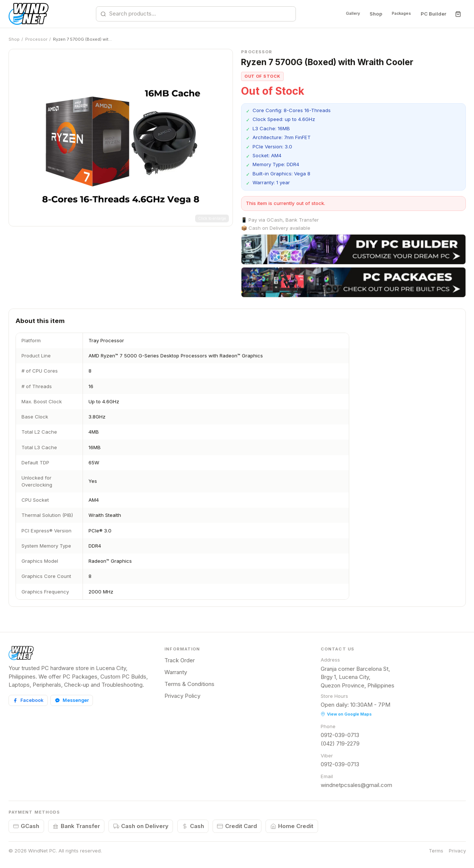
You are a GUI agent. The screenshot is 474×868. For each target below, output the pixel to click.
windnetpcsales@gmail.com (356, 785)
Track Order (180, 660)
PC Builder (433, 14)
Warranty (176, 672)
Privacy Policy (182, 696)
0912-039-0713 (340, 735)
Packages (397, 14)
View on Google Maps (346, 714)
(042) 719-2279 (340, 743)
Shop (367, 14)
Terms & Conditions (189, 684)
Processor (36, 39)
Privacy (457, 851)
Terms (436, 851)
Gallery (341, 14)
